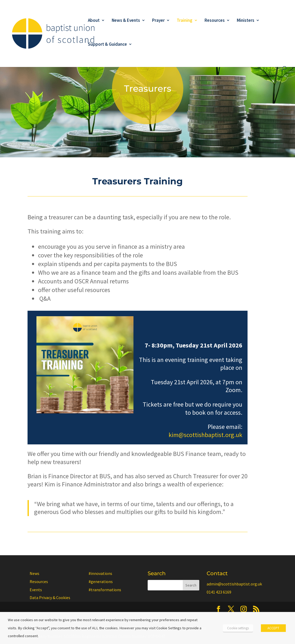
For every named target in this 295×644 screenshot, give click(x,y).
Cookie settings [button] (238, 628)
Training (185, 21)
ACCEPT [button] (273, 628)
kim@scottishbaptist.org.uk (205, 435)
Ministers (246, 21)
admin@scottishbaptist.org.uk (234, 584)
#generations (101, 581)
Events (36, 590)
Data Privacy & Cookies (50, 598)
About (94, 21)
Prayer (158, 21)
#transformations (105, 590)
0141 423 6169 (219, 592)
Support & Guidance (107, 45)
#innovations (100, 573)
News (34, 573)
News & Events (126, 21)
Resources (215, 21)
